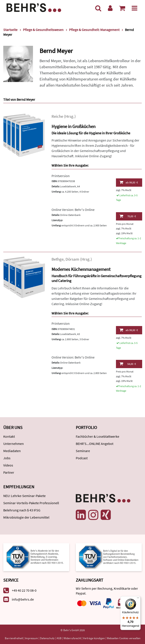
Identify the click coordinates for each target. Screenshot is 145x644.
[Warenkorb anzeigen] (122, 8)
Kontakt (9, 436)
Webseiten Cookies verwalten (124, 638)
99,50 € (129, 182)
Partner (9, 472)
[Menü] (135, 8)
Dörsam (72, 259)
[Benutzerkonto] (110, 8)
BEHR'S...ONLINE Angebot (95, 444)
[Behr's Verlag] (34, 7)
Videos (8, 465)
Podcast (82, 458)
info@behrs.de (23, 599)
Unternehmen (14, 444)
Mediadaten (12, 451)
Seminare (83, 451)
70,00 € (128, 216)
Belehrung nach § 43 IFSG (22, 510)
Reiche (57, 116)
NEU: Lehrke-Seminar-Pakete (24, 496)
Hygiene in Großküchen (73, 126)
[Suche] (98, 8)
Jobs (7, 458)
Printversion (61, 176)
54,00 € (128, 364)
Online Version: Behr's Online (73, 210)
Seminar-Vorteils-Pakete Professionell (31, 503)
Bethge (58, 259)
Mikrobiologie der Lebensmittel (26, 517)
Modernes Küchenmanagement (81, 269)
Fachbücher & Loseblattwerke (98, 436)
